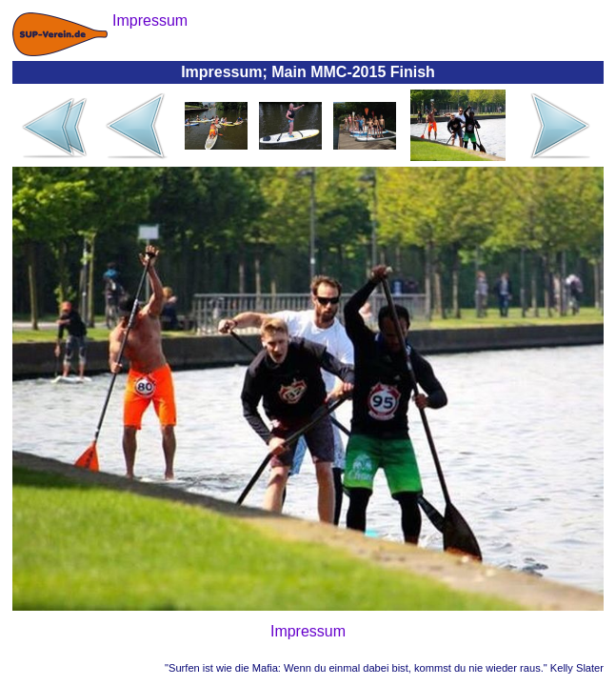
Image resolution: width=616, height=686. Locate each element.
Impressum (308, 631)
